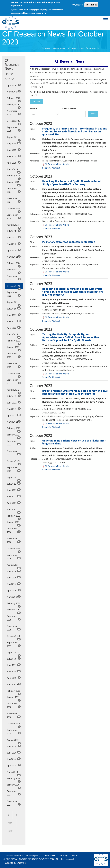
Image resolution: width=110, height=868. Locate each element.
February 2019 (14, 692)
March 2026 (14, 91)
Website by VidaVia (16, 863)
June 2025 (14, 150)
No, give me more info (35, 12)
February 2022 (14, 429)
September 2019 (14, 644)
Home (9, 74)
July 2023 (14, 309)
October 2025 (14, 122)
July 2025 (14, 143)
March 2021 (14, 510)
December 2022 (14, 355)
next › (11, 823)
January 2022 (14, 436)
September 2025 (14, 129)
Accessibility (50, 856)
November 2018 (14, 715)
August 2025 (14, 138)
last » (10, 831)
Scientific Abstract (51, 168)
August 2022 (14, 391)
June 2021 (14, 490)
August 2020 (14, 566)
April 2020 (14, 590)
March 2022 (14, 422)
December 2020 (14, 530)
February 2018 (14, 779)
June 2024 (14, 237)
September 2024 (14, 217)
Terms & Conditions (13, 856)
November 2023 (14, 278)
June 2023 (14, 315)
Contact (75, 856)
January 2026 (14, 105)
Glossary (36, 101)
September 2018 (14, 732)
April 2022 (14, 415)
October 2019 (14, 637)
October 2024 (14, 209)
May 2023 (14, 321)
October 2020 (14, 549)
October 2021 (14, 462)
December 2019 (14, 618)
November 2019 (14, 628)
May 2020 (14, 584)
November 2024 (14, 200)
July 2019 (14, 659)
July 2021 (14, 484)
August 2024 (14, 226)
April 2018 (14, 765)
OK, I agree (77, 4)
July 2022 (14, 396)
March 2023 (14, 335)
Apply (93, 114)
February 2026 (14, 99)
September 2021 (14, 469)
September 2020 (14, 557)
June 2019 (14, 665)
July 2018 (14, 746)
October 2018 (14, 724)
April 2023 (14, 328)
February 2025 (14, 176)
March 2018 (14, 773)
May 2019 (14, 671)
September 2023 (14, 294)
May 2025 (14, 156)
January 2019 (14, 698)
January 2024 (14, 270)
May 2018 (14, 759)
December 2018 (14, 705)
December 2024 (14, 190)
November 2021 (14, 453)
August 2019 (14, 653)
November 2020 (14, 540)
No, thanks (91, 4)
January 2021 (14, 523)
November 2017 (14, 803)
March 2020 (14, 597)
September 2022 (14, 382)
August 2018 (14, 741)
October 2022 (14, 374)
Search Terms (69, 108)
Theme (33, 108)
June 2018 (14, 753)
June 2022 (14, 403)
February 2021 (14, 517)
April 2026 (14, 85)
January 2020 (14, 611)
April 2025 (14, 163)
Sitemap (63, 856)
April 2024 (14, 250)
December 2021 (14, 443)
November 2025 (14, 113)
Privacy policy (33, 856)
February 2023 (14, 342)
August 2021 (14, 478)
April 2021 (14, 503)
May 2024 (14, 244)
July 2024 (14, 231)
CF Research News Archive (53, 48)
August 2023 (14, 303)
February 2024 (14, 264)
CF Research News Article (57, 164)
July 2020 (14, 571)
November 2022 (14, 365)
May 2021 (14, 496)
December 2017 (14, 793)
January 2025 (14, 183)
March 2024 (14, 257)
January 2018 (14, 786)
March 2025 (14, 170)
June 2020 (14, 577)
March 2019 (14, 684)
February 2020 (14, 604)
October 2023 (14, 287)
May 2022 (14, 409)
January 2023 (14, 348)
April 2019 (14, 678)
